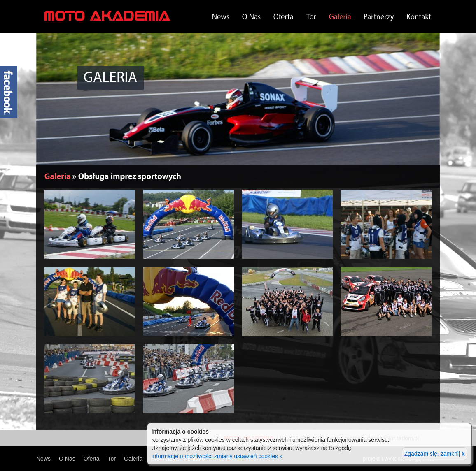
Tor (112, 459)
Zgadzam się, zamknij (435, 454)
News (43, 459)
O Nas (67, 459)
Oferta (92, 459)
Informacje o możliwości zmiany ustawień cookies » (217, 456)
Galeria (133, 459)
